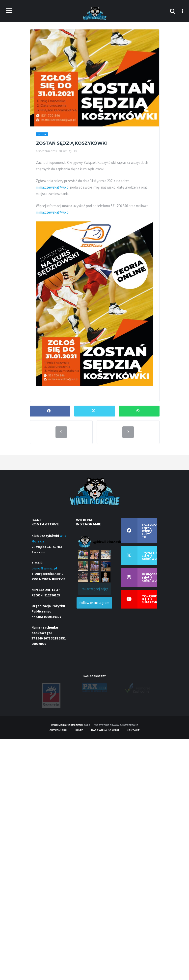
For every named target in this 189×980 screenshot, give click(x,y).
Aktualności (58, 730)
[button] (83, 554)
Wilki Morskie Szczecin (67, 725)
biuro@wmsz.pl (44, 568)
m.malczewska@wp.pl (53, 187)
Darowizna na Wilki (105, 730)
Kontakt (133, 730)
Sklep (79, 730)
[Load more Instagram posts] (94, 589)
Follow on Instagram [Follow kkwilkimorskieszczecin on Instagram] (94, 603)
